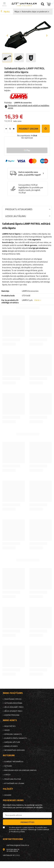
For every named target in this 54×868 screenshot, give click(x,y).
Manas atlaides (11, 746)
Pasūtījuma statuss (13, 699)
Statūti (7, 775)
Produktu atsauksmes (19, 209)
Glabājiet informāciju (14, 762)
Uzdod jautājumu (16, 216)
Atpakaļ (5, 12)
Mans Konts (10, 720)
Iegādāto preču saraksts (16, 738)
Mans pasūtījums (13, 693)
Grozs (7, 730)
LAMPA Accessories (23, 102)
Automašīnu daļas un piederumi (35, 12)
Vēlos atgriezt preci (13, 711)
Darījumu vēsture (12, 742)
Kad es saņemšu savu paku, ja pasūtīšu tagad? (30, 173)
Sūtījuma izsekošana (13, 703)
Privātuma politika (13, 779)
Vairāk (37, 300)
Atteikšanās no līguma (14, 783)
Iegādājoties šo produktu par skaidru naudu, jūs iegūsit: (31, 189)
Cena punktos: (25, 185)
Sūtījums (8, 766)
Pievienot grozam (29, 129)
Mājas (17, 12)
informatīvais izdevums (15, 750)
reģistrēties (10, 726)
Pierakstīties (27, 822)
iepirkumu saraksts (13, 734)
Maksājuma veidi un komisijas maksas (20, 770)
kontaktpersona (12, 715)
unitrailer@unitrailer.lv (18, 845)
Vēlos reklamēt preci (14, 707)
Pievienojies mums (13, 800)
